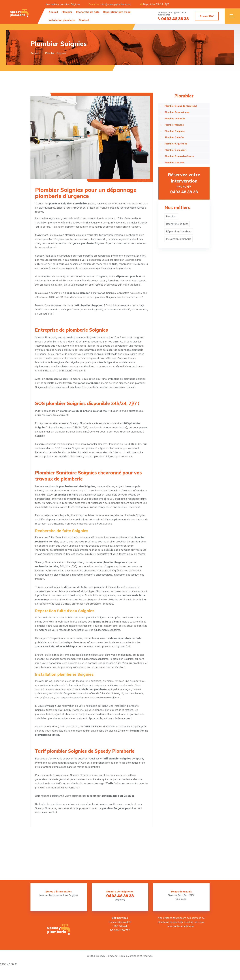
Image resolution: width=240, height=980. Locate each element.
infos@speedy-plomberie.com (116, 4)
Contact (84, 20)
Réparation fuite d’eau (117, 12)
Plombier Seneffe (174, 137)
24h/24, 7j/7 (184, 183)
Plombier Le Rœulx (175, 118)
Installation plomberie (62, 20)
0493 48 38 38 (173, 19)
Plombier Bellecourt (175, 150)
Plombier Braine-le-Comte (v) (181, 106)
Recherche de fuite (88, 12)
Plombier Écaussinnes (177, 112)
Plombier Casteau (174, 162)
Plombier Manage (174, 125)
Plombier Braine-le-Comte (179, 156)
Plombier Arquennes (176, 144)
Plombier (67, 12)
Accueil (53, 12)
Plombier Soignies (175, 131)
